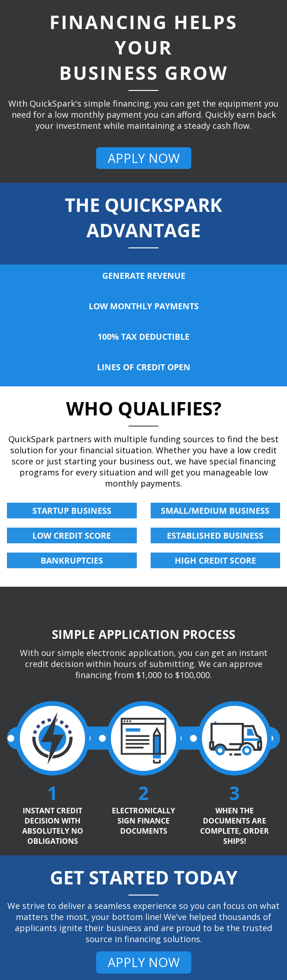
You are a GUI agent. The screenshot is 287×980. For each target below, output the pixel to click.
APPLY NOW (144, 158)
